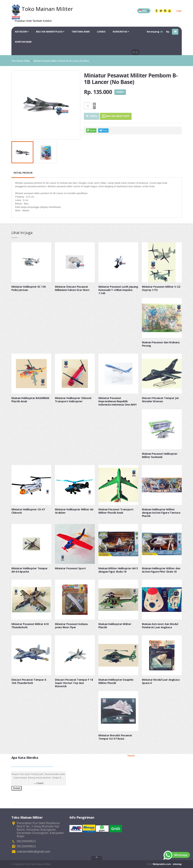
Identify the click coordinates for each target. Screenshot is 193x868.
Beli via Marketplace (50, 32)
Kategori (22, 32)
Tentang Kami (81, 32)
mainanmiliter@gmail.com (34, 852)
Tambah (17, 788)
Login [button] (179, 11)
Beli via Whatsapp (116, 116)
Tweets (131, 756)
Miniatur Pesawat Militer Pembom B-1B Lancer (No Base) (61, 61)
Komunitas (121, 32)
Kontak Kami (23, 42)
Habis (92, 116)
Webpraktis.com (162, 864)
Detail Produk (23, 173)
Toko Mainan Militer (21, 61)
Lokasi (101, 32)
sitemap (177, 864)
